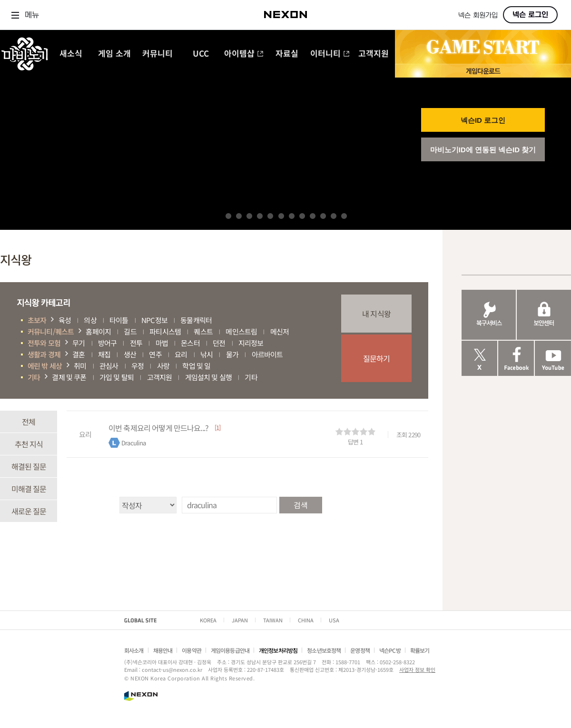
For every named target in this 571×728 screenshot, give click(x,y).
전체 (29, 422)
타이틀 (119, 320)
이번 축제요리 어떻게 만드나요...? (158, 428)
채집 (104, 354)
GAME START (483, 47)
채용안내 (163, 650)
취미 (80, 366)
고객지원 (374, 54)
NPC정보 (154, 320)
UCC (201, 54)
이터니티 (330, 54)
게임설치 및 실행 (208, 377)
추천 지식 (29, 444)
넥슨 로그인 (530, 15)
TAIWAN (273, 620)
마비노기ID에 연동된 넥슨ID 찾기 (483, 150)
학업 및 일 (196, 366)
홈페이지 (98, 331)
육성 (65, 320)
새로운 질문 (29, 511)
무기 (79, 343)
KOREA (208, 620)
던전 (219, 343)
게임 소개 (114, 54)
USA (334, 620)
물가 (232, 354)
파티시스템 (165, 331)
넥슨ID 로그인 (483, 120)
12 (344, 216)
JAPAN (240, 620)
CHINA (306, 620)
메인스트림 (241, 331)
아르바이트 (267, 354)
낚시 (207, 354)
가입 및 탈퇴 (117, 377)
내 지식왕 (376, 314)
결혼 (79, 354)
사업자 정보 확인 (417, 669)
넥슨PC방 (390, 650)
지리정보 (251, 343)
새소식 (71, 54)
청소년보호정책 (324, 650)
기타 (34, 377)
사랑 (163, 366)
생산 (130, 354)
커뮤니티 (158, 54)
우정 (138, 366)
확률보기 (420, 650)
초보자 (37, 320)
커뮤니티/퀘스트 (51, 331)
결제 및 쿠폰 (69, 377)
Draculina (133, 443)
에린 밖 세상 (45, 366)
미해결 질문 (29, 489)
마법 (162, 343)
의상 (90, 320)
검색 (300, 505)
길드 (130, 331)
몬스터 (190, 343)
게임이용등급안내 (230, 650)
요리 (181, 354)
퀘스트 (203, 331)
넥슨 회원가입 (478, 15)
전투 (136, 343)
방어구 (107, 343)
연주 (155, 354)
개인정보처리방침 (278, 650)
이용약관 (192, 650)
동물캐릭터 (196, 320)
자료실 (287, 54)
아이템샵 (244, 54)
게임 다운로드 (483, 71)
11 (334, 216)
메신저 (280, 331)
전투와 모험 (44, 343)
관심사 (109, 366)
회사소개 (134, 650)
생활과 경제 (44, 354)
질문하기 (377, 358)
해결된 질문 (29, 466)
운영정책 (360, 650)
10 (323, 216)
